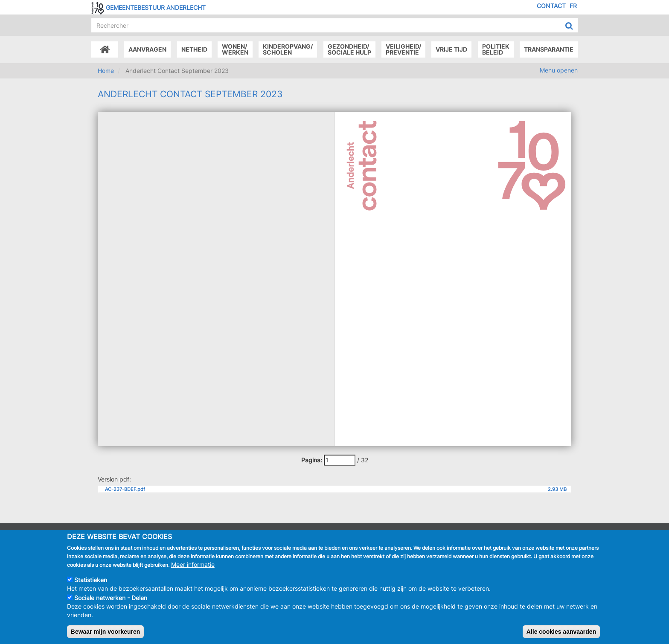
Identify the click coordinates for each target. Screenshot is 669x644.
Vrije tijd (451, 49)
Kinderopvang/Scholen (288, 49)
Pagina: (312, 460)
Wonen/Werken (235, 49)
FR (573, 6)
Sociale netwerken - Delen (111, 598)
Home (106, 71)
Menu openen (559, 70)
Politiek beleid (496, 49)
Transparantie (549, 49)
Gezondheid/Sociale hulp (349, 49)
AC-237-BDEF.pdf (125, 489)
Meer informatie (193, 564)
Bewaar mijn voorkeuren (106, 632)
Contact (551, 6)
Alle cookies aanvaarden (561, 632)
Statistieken (91, 580)
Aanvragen (147, 49)
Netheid (194, 49)
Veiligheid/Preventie (403, 49)
